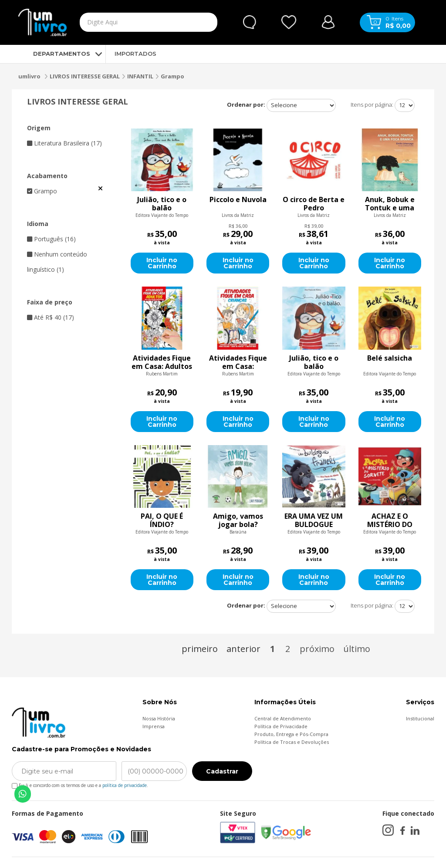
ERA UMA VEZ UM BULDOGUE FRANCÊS (314, 520)
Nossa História (159, 718)
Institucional (420, 718)
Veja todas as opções (100, 189)
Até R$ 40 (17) (51, 317)
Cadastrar (222, 771)
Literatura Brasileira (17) (64, 143)
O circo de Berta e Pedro (314, 204)
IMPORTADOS (135, 54)
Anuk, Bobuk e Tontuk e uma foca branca (390, 204)
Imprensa (154, 726)
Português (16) (51, 239)
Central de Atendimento (283, 718)
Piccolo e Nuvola (238, 200)
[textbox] (130, 22)
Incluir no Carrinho (162, 263)
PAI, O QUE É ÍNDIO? (162, 520)
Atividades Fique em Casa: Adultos (162, 362)
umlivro (29, 76)
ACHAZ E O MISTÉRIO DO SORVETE (390, 520)
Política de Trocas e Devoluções (292, 742)
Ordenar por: (246, 105)
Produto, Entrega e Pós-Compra (291, 734)
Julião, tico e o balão (162, 204)
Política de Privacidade (281, 726)
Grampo (172, 76)
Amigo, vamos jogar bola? (238, 520)
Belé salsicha (390, 358)
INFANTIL (140, 76)
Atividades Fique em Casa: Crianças (238, 362)
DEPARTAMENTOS (54, 54)
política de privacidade (125, 785)
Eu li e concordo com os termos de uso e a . (80, 784)
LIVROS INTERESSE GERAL (85, 76)
